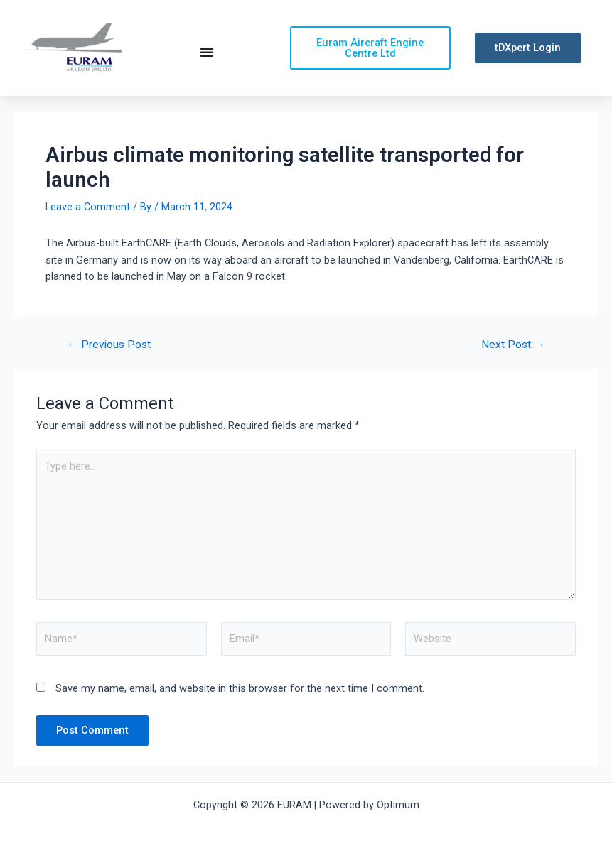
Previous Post (109, 345)
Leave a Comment (88, 207)
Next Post (513, 345)
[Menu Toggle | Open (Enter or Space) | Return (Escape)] (207, 52)
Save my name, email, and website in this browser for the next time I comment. (240, 688)
